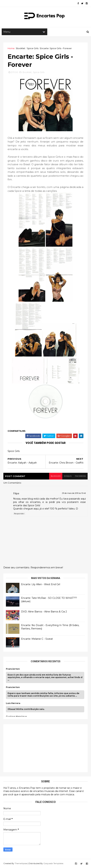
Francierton (13, 669)
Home (11, 48)
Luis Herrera (13, 703)
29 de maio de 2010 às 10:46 (74, 493)
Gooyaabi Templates (53, 863)
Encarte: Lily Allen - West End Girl (41, 584)
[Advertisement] (31, 748)
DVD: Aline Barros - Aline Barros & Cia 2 (44, 612)
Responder (19, 514)
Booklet (21, 48)
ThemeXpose (21, 863)
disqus (68, 476)
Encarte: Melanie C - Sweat (37, 639)
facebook (80, 476)
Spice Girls (33, 48)
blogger (56, 476)
